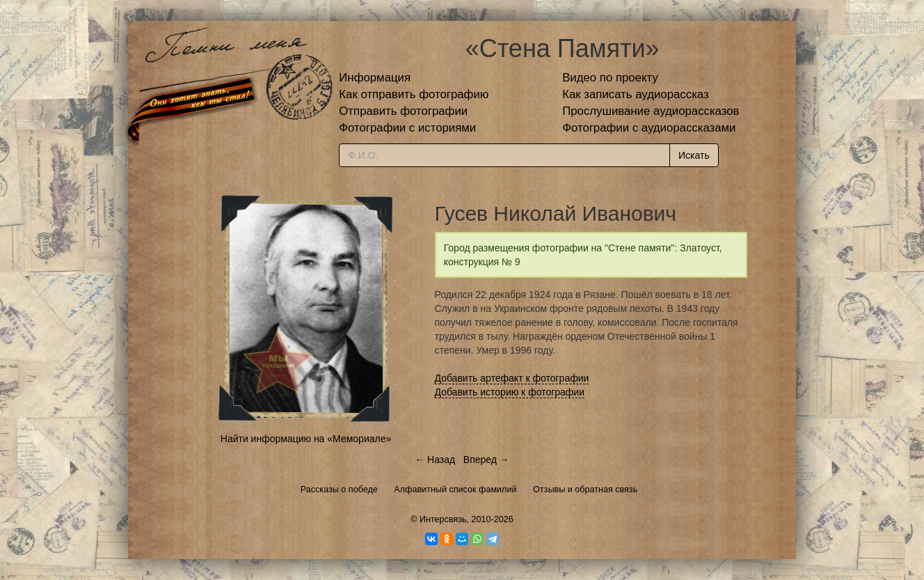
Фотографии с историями (407, 128)
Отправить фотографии (403, 111)
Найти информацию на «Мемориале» (306, 439)
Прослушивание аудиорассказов (651, 111)
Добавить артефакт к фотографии (512, 378)
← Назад (435, 460)
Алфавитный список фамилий (455, 489)
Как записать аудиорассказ (636, 94)
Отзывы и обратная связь (585, 489)
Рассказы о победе (339, 489)
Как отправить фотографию (414, 94)
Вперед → (486, 460)
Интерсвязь (443, 519)
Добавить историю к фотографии (510, 392)
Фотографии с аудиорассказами (649, 128)
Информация (375, 78)
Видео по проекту (610, 78)
